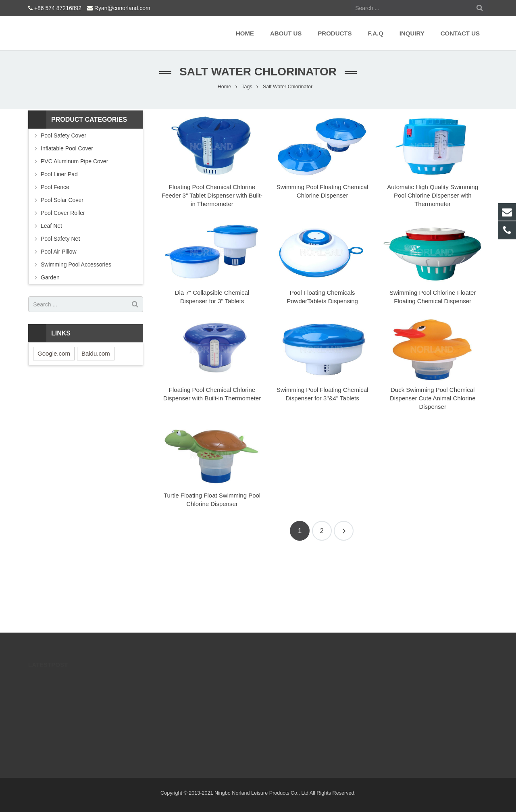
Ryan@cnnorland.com (122, 8)
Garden (50, 277)
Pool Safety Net (60, 239)
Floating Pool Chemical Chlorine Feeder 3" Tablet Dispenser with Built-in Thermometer (212, 195)
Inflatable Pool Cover (67, 148)
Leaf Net (51, 226)
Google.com (54, 353)
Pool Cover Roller (63, 213)
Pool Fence (55, 187)
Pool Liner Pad (59, 174)
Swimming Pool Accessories (76, 264)
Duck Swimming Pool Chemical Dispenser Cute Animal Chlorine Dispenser (433, 398)
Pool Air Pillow (59, 252)
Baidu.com (96, 353)
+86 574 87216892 (58, 8)
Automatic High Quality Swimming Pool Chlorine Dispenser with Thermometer (433, 195)
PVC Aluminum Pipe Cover (74, 161)
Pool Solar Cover (62, 200)
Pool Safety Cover (63, 135)
